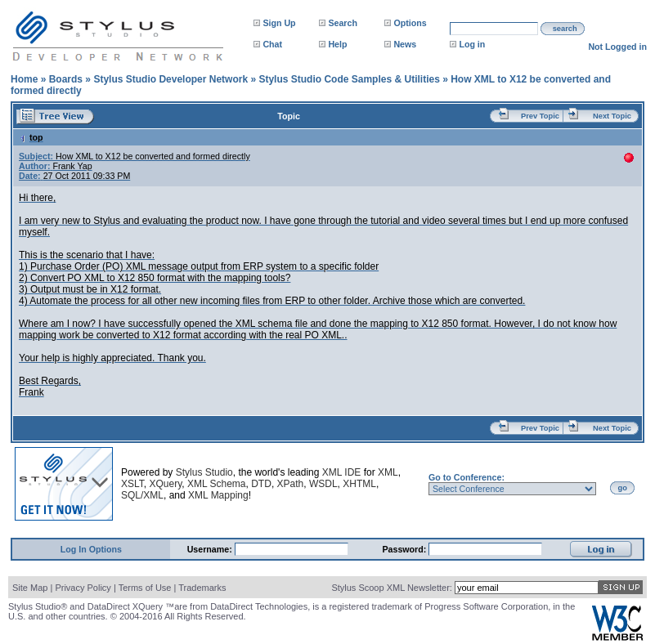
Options (410, 23)
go (623, 488)
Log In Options (91, 549)
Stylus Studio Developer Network (170, 79)
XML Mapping (218, 495)
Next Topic (612, 116)
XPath (291, 484)
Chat (272, 44)
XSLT (132, 484)
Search (343, 23)
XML (388, 472)
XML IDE (342, 472)
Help (337, 44)
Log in (472, 44)
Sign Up (279, 23)
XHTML (359, 484)
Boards (66, 79)
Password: (405, 549)
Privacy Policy (83, 588)
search (565, 29)
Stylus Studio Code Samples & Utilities (349, 79)
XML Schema (217, 484)
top (31, 137)
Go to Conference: (467, 477)
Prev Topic (540, 116)
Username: (211, 549)
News (405, 44)
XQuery (165, 484)
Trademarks (202, 588)
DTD (261, 484)
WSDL (323, 484)
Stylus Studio (204, 472)
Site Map (30, 588)
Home (24, 79)
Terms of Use (145, 588)
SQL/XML (142, 495)
